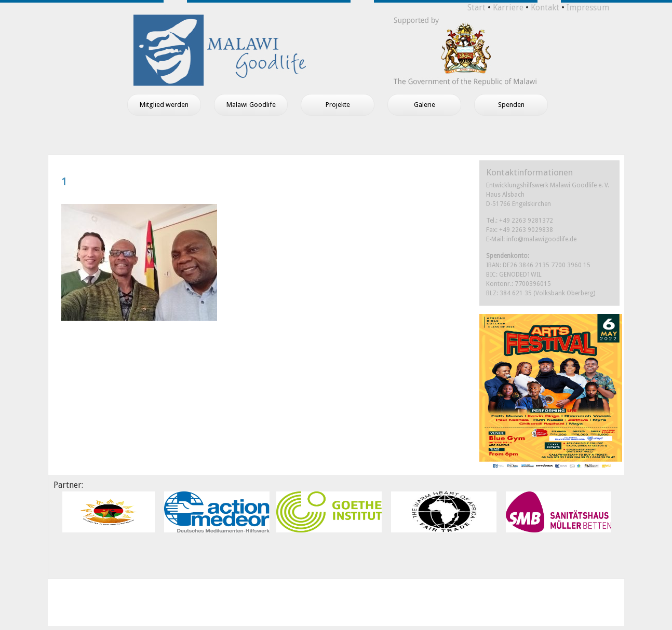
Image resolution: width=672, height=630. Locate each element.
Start (476, 8)
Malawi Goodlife (251, 105)
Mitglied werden (164, 105)
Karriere (508, 8)
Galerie (425, 105)
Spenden (511, 105)
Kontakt (545, 8)
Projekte (338, 105)
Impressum (588, 8)
